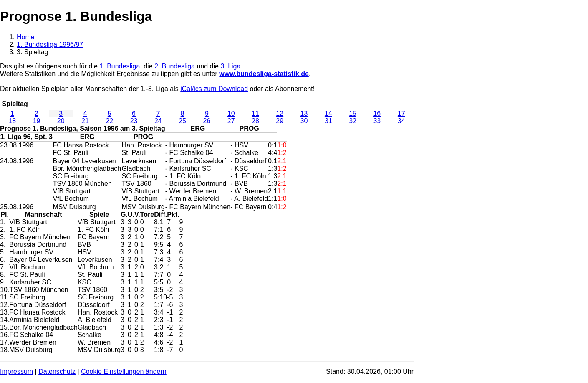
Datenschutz (57, 372)
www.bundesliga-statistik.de (264, 74)
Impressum (16, 372)
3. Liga (230, 66)
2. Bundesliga (175, 66)
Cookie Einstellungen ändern (124, 372)
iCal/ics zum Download (214, 89)
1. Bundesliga (120, 66)
